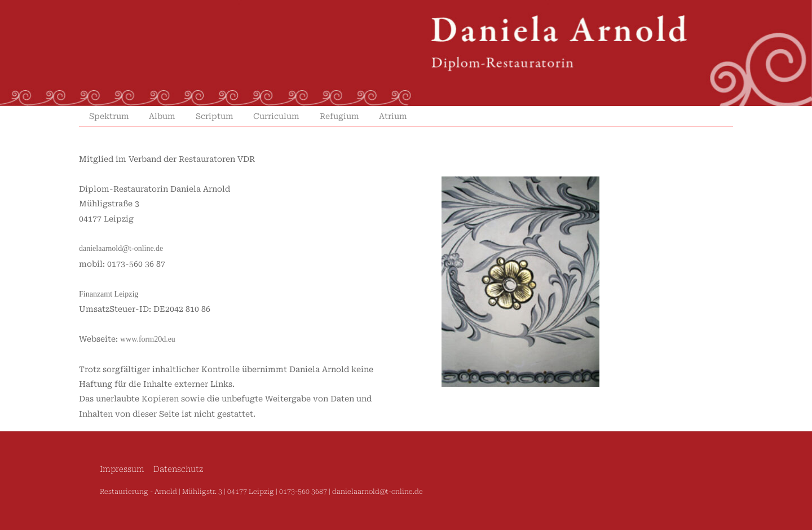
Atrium (393, 116)
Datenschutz (178, 469)
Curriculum (276, 116)
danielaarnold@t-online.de (121, 248)
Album (162, 116)
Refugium (339, 116)
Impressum (122, 469)
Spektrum (109, 116)
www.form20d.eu (148, 339)
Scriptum (215, 116)
